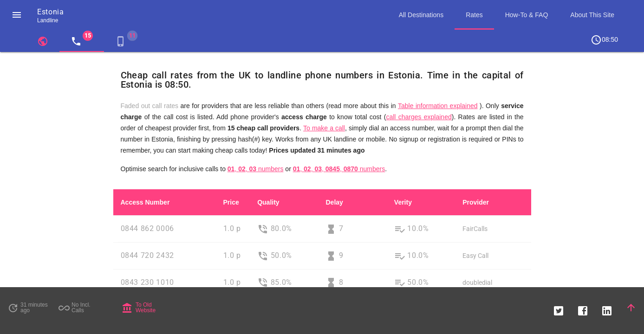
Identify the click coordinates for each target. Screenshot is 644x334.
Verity (403, 202)
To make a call (324, 128)
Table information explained (438, 106)
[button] (17, 15)
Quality (268, 202)
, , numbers (256, 169)
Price (231, 202)
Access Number (145, 202)
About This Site (592, 15)
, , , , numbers (339, 169)
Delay (334, 202)
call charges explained (419, 117)
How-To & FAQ (527, 15)
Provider (476, 202)
